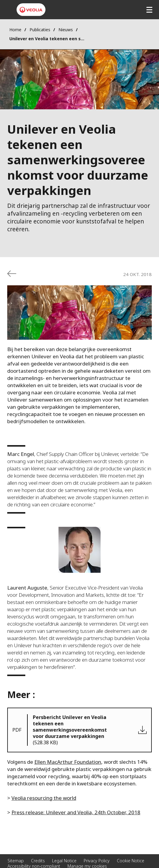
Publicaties (40, 30)
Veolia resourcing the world (44, 798)
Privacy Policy (97, 861)
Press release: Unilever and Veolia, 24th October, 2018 (76, 812)
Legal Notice (64, 861)
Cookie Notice (131, 861)
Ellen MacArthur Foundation (68, 762)
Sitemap (16, 861)
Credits (38, 861)
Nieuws (66, 30)
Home (15, 30)
